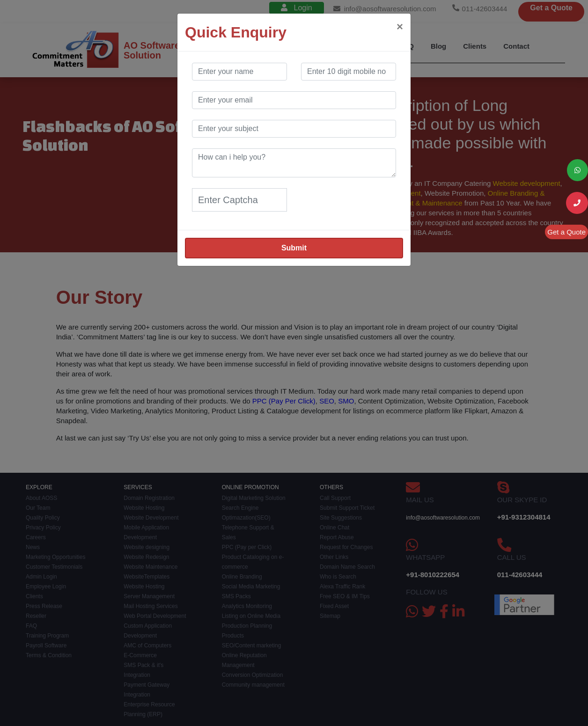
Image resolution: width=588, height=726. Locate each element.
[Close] (400, 27)
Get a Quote (566, 232)
